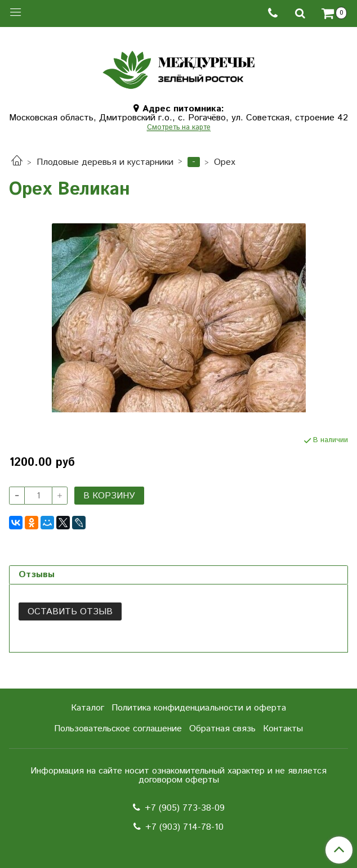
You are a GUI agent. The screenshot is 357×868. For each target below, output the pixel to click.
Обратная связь (222, 729)
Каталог (88, 708)
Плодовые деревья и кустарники (105, 162)
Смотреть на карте (179, 128)
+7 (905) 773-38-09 (185, 808)
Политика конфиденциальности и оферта (199, 708)
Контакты (283, 729)
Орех (225, 162)
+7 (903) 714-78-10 (184, 827)
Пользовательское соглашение (118, 729)
